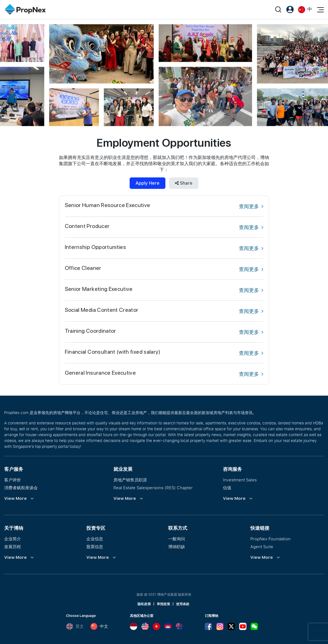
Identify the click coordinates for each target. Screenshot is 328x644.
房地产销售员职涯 (130, 480)
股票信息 (95, 546)
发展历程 (13, 546)
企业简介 (13, 539)
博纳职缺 (177, 546)
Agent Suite (262, 546)
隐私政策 (144, 604)
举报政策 (163, 604)
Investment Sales (240, 480)
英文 (75, 626)
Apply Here (148, 183)
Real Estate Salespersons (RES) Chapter (153, 488)
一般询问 (177, 539)
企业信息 (95, 539)
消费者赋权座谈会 (21, 488)
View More (16, 498)
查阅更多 (251, 206)
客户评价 (13, 480)
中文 (99, 626)
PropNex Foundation (270, 539)
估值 (227, 488)
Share (184, 183)
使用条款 (183, 604)
